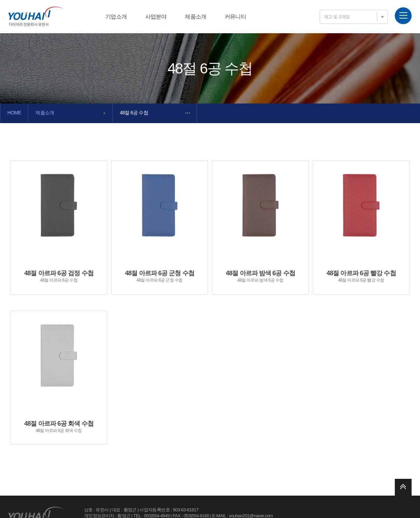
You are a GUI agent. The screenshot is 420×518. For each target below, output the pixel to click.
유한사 (36, 16)
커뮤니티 (235, 17)
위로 (403, 487)
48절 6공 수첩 (134, 113)
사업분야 (156, 17)
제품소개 (195, 17)
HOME (14, 113)
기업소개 (116, 17)
